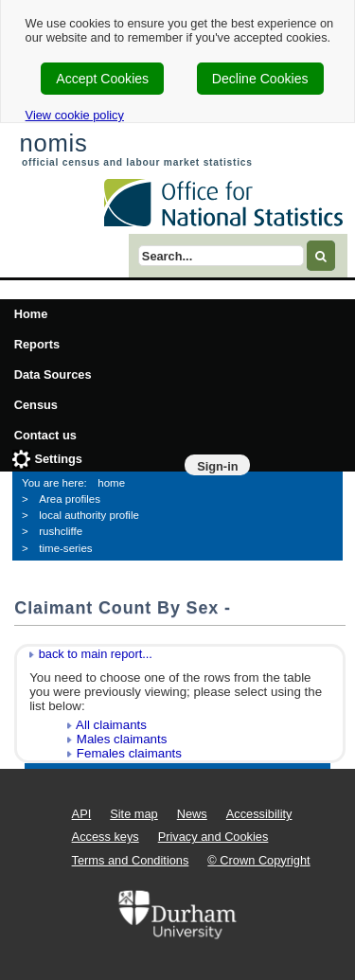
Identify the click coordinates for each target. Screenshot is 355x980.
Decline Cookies (260, 79)
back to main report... (96, 654)
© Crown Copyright (258, 860)
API (82, 814)
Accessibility (259, 814)
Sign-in (217, 466)
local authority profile (89, 515)
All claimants (111, 725)
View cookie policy (75, 115)
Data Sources (53, 374)
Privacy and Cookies (213, 837)
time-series (65, 548)
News (192, 814)
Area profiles (70, 499)
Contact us (45, 435)
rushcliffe (61, 531)
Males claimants (122, 739)
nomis (53, 143)
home (111, 483)
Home (31, 314)
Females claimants (129, 753)
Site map (134, 814)
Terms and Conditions (131, 860)
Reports (37, 344)
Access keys (106, 837)
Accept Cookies (102, 79)
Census (36, 405)
